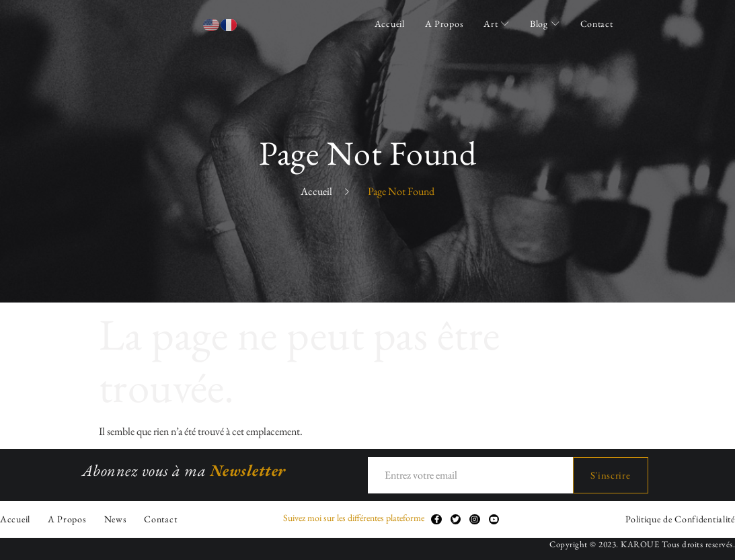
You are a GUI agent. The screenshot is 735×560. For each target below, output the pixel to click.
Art (497, 24)
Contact (597, 24)
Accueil (390, 24)
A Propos (444, 24)
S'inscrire (611, 475)
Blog (545, 24)
